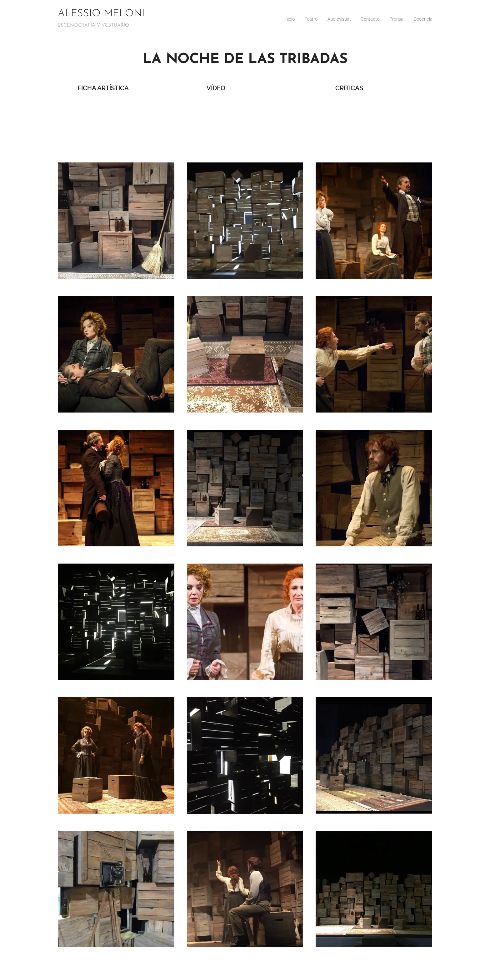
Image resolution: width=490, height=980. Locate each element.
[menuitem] (278, 19)
